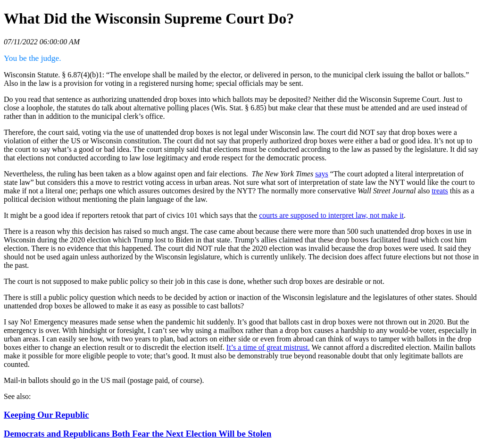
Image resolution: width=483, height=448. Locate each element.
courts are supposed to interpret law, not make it (331, 215)
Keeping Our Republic (46, 415)
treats (440, 191)
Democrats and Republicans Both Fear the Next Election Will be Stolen (137, 434)
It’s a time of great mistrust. (268, 347)
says (322, 174)
